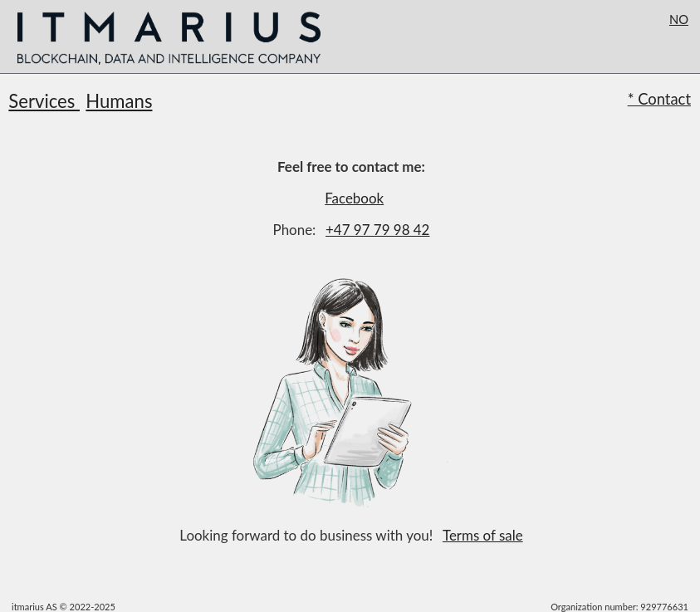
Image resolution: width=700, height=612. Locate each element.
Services (44, 101)
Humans (119, 101)
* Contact (659, 99)
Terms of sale (483, 535)
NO (679, 19)
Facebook (354, 198)
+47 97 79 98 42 (377, 230)
